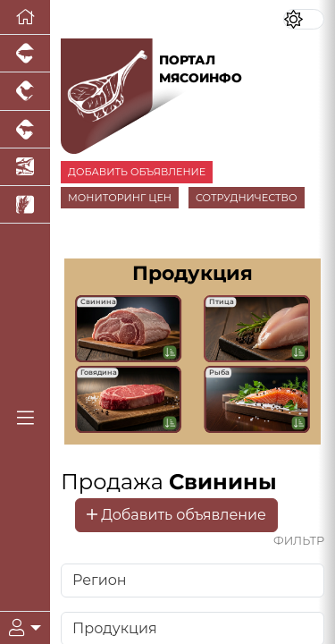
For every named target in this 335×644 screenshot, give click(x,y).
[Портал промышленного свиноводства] (25, 54)
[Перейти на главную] (25, 17)
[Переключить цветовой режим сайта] (304, 19)
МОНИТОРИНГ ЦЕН (120, 198)
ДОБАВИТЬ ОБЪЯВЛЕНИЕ (137, 172)
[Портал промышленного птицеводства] (25, 91)
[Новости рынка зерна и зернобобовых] (25, 205)
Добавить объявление (176, 515)
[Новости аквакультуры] (25, 167)
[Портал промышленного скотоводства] (25, 130)
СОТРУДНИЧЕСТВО (247, 198)
